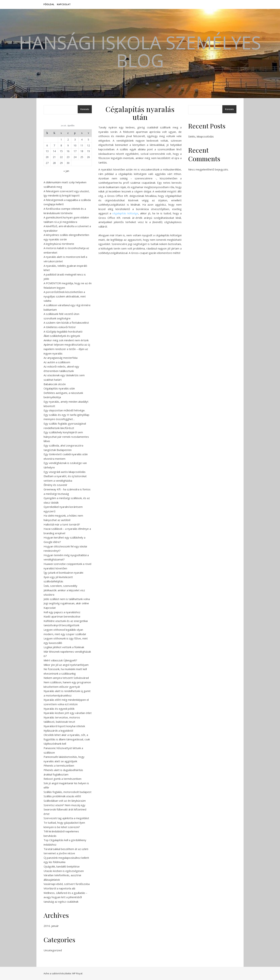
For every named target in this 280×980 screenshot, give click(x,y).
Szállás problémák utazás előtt (62, 796)
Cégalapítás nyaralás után (59, 388)
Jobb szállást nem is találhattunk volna (67, 599)
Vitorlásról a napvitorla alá (59, 888)
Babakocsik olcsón (55, 384)
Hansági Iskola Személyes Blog (140, 51)
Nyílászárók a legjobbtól (58, 731)
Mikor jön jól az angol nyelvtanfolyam (66, 665)
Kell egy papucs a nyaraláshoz (62, 612)
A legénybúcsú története (59, 244)
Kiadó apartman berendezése (62, 616)
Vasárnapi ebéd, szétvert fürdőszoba (67, 884)
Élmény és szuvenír (55, 485)
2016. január (51, 926)
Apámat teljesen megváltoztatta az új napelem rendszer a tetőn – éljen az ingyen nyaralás (67, 349)
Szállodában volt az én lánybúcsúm (65, 801)
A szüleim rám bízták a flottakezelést (66, 323)
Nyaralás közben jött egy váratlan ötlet (68, 713)
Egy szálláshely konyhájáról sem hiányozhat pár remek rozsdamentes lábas (66, 437)
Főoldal (49, 4)
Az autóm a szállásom (57, 362)
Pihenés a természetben (59, 765)
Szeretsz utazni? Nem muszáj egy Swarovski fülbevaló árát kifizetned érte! (65, 809)
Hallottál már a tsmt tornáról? (62, 524)
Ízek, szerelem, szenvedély (60, 586)
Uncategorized (53, 950)
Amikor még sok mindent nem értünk (66, 340)
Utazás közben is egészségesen (64, 871)
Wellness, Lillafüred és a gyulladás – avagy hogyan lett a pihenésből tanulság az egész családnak (65, 897)
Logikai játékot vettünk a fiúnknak (64, 647)
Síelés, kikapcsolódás (201, 136)
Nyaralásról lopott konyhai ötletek (64, 726)
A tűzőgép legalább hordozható (63, 331)
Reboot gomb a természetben (62, 779)
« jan (66, 171)
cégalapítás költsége (125, 213)
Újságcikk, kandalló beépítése (62, 866)
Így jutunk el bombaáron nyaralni (63, 573)
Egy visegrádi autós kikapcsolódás (65, 472)
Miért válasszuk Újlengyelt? (60, 660)
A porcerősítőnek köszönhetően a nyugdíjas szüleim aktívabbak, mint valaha (65, 296)
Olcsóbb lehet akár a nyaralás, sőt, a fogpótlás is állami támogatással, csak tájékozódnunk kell (67, 739)
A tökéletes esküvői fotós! (60, 327)
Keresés (85, 109)
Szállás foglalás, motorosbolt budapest (67, 792)
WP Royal (77, 973)
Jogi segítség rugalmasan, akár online (66, 603)
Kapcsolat (64, 4)
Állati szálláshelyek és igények (62, 336)
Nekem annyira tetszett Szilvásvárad (66, 678)
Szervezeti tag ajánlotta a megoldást (66, 818)
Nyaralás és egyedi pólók (59, 709)
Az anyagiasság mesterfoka (61, 358)
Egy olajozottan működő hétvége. (64, 410)
